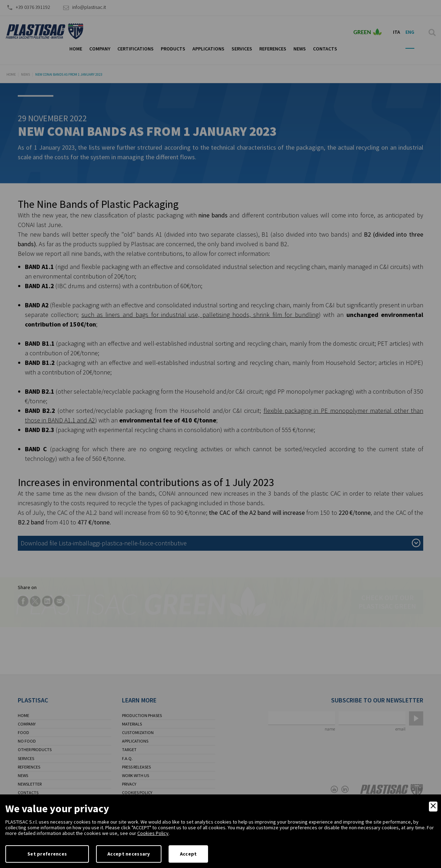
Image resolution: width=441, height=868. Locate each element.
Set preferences (47, 854)
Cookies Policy (153, 833)
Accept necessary (129, 854)
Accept (188, 854)
